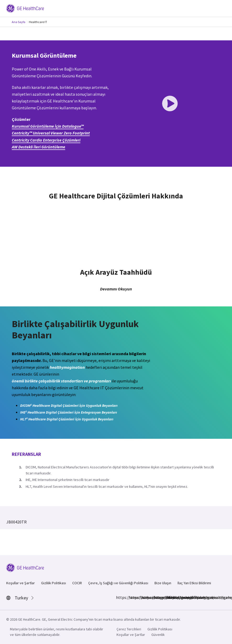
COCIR (77, 583)
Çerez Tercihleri (129, 629)
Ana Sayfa (19, 22)
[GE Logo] (25, 8)
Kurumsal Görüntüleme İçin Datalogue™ (48, 126)
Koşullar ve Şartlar (21, 583)
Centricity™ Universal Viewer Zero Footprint (51, 133)
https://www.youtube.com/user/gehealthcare (169, 597)
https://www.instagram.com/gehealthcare (132, 597)
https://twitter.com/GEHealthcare (157, 597)
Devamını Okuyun (116, 289)
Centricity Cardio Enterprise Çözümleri (46, 140)
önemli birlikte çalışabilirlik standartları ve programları (61, 381)
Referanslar (26, 454)
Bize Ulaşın (163, 583)
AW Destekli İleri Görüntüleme (38, 147)
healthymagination (67, 367)
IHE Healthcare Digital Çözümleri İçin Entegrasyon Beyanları (69, 412)
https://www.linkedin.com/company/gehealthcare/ (144, 597)
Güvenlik (158, 635)
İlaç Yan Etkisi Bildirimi (194, 583)
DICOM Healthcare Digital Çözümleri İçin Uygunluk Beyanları (69, 405)
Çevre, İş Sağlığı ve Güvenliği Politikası (118, 583)
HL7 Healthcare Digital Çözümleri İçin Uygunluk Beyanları (67, 419)
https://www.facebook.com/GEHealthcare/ (119, 597)
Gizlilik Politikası (54, 583)
